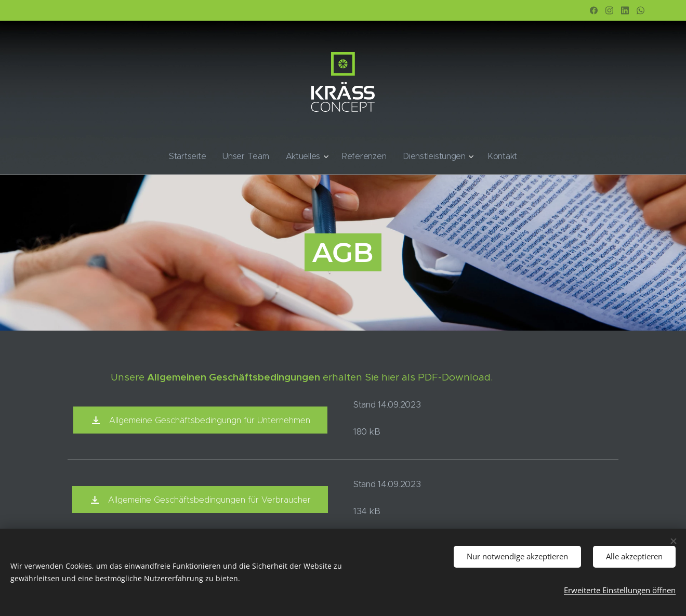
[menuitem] (202, 156)
